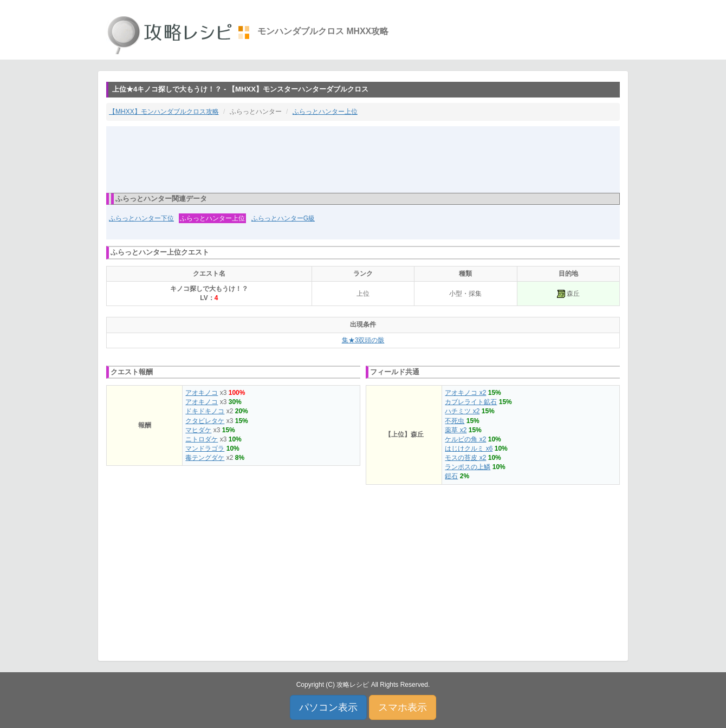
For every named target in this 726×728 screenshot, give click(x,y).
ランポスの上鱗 (468, 467)
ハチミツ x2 (462, 411)
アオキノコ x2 (465, 393)
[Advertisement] (363, 159)
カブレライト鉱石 (471, 402)
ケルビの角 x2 (465, 439)
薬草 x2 (456, 430)
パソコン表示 (328, 707)
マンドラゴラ (205, 448)
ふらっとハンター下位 (141, 218)
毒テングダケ (205, 458)
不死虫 (455, 421)
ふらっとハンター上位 (325, 112)
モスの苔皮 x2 (465, 458)
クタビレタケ (205, 421)
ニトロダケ (202, 439)
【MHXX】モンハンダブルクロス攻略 (164, 112)
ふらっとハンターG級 (283, 218)
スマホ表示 (403, 707)
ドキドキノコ (205, 411)
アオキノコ (202, 393)
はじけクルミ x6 (469, 448)
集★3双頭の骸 (363, 340)
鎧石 (451, 476)
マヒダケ (198, 430)
